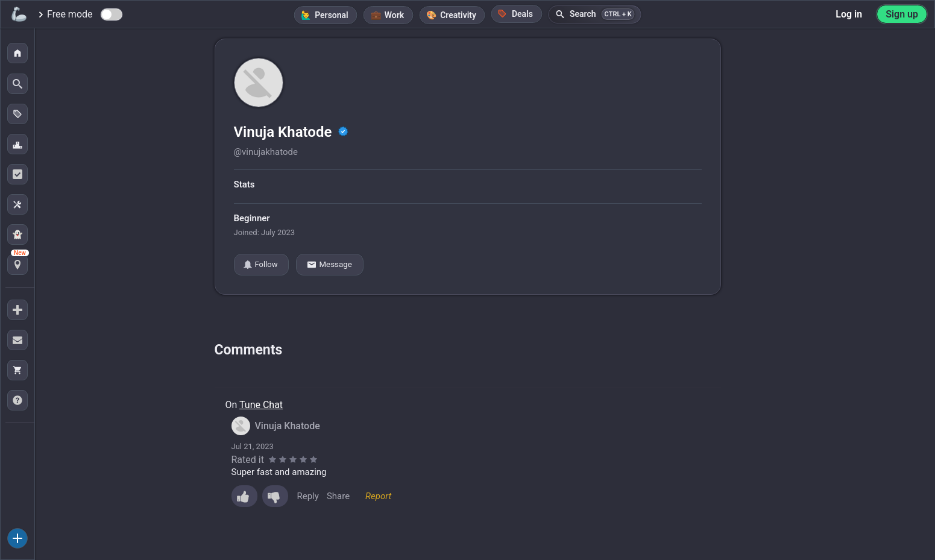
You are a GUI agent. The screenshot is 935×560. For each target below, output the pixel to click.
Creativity (458, 15)
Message (329, 265)
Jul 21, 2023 (253, 446)
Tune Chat (261, 405)
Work (394, 15)
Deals (515, 14)
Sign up (902, 14)
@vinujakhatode (266, 152)
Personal (332, 15)
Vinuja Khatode (285, 132)
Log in (849, 14)
